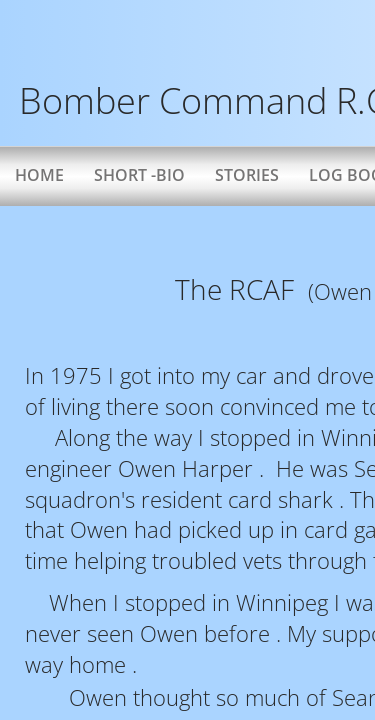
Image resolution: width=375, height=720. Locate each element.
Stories (247, 175)
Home (39, 175)
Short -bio (139, 175)
